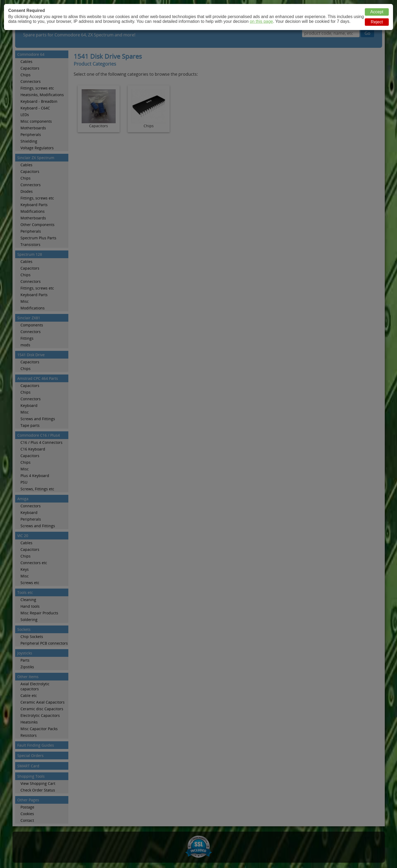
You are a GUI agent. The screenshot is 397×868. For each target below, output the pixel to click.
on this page (261, 21)
